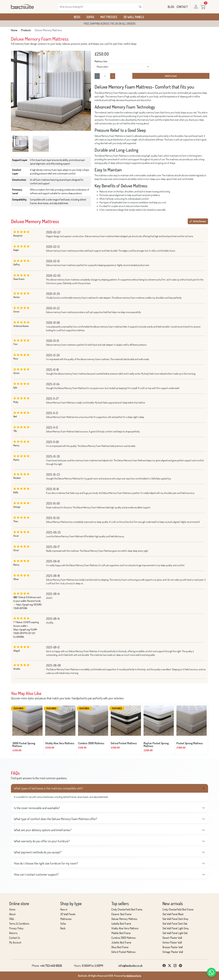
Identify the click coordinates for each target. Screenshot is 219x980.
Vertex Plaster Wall (172, 942)
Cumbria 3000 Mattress (123, 938)
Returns (13, 933)
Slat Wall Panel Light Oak (175, 933)
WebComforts (134, 976)
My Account (15, 942)
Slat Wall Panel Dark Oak (175, 924)
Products (26, 30)
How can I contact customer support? (36, 874)
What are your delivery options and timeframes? (43, 830)
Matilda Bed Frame (121, 933)
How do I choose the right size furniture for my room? (46, 863)
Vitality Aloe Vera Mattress (125, 928)
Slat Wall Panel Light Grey (176, 928)
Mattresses (109, 17)
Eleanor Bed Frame (121, 914)
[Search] (97, 7)
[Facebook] (164, 966)
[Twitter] (170, 966)
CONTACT (182, 7)
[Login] (195, 7)
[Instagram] (175, 966)
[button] (87, 91)
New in (64, 909)
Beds (77, 17)
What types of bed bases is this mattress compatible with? (49, 788)
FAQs (12, 919)
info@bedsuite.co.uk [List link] (130, 966)
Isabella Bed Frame (121, 924)
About (12, 914)
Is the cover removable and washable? (37, 808)
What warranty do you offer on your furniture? (42, 841)
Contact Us (15, 938)
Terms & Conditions (19, 924)
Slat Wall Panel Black (173, 914)
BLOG (171, 7)
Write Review (198, 221)
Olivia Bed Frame (120, 947)
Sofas (90, 17)
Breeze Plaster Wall (173, 947)
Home (14, 30)
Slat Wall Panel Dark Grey (175, 919)
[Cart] (204, 7)
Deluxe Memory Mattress (124, 919)
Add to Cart (171, 76)
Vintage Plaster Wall (173, 952)
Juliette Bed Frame (121, 942)
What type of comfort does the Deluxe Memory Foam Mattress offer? (56, 819)
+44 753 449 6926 (51, 966)
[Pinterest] (181, 966)
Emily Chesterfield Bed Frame (127, 909)
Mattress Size (101, 61)
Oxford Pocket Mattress (123, 952)
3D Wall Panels (134, 17)
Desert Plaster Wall (172, 938)
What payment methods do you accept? (38, 852)
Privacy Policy (16, 928)
